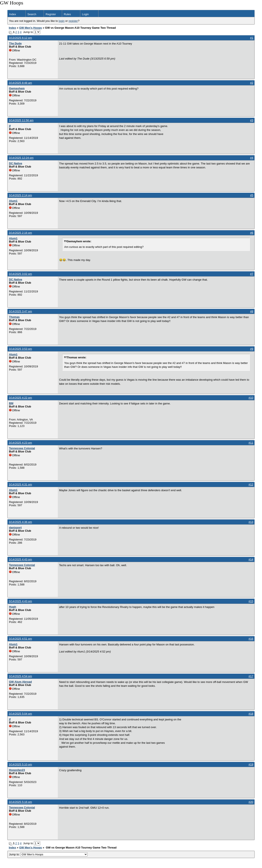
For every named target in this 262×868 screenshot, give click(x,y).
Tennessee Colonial (22, 448)
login (62, 21)
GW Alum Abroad (20, 682)
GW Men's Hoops (30, 28)
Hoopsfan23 (17, 770)
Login (85, 14)
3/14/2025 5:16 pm (20, 802)
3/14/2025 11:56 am (21, 120)
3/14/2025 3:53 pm (20, 349)
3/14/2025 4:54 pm (20, 676)
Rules (67, 14)
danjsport (15, 528)
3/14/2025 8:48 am (20, 83)
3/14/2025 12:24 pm (21, 158)
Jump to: (48, 854)
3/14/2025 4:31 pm (20, 484)
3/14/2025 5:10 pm (20, 764)
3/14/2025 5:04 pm (20, 714)
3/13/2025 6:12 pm (20, 38)
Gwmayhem (17, 88)
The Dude (15, 43)
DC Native (16, 163)
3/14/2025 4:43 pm (20, 559)
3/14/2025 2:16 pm (20, 233)
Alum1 (13, 201)
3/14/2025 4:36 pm (20, 522)
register (73, 21)
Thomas (14, 317)
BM (11, 403)
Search (32, 14)
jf (10, 126)
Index (13, 14)
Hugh (13, 607)
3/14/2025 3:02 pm (20, 274)
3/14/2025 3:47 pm (20, 311)
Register (51, 14)
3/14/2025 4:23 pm (20, 443)
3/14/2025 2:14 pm (20, 195)
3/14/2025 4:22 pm (20, 398)
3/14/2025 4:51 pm (20, 639)
